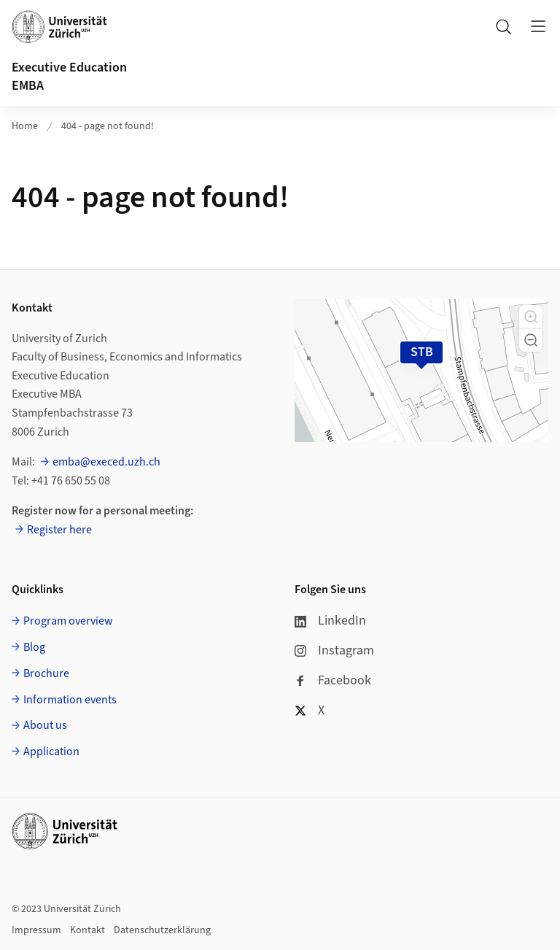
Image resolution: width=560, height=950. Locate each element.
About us (45, 725)
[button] (531, 317)
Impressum (36, 930)
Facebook (333, 680)
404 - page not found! (108, 126)
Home (25, 126)
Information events (70, 700)
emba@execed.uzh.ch (106, 462)
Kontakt (87, 930)
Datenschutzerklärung (162, 930)
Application (51, 752)
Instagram (334, 650)
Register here (59, 530)
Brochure (46, 673)
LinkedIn (330, 621)
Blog (34, 647)
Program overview (68, 621)
